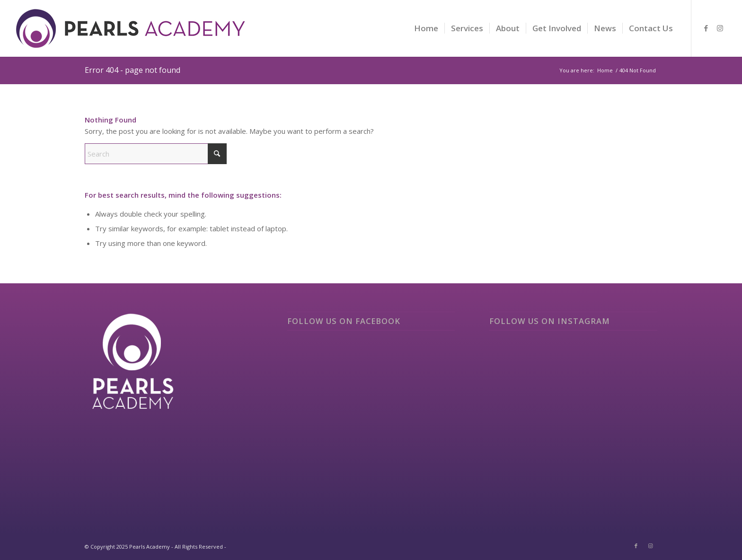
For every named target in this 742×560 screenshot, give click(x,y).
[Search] (156, 154)
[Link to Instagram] (720, 28)
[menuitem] (426, 28)
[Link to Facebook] (706, 28)
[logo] (131, 35)
